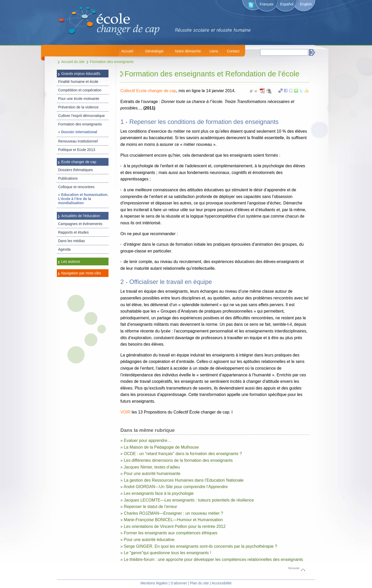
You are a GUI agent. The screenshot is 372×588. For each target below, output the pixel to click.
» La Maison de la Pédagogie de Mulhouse (160, 447)
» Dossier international (78, 132)
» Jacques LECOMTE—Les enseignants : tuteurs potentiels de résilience (187, 500)
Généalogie (154, 51)
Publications (68, 178)
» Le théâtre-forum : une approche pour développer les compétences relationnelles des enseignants (212, 559)
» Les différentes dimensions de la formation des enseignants (177, 460)
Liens (214, 51)
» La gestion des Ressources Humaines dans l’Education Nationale (182, 480)
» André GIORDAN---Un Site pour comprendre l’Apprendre (174, 487)
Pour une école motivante (79, 99)
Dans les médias (72, 241)
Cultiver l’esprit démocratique (82, 116)
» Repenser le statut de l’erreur (149, 507)
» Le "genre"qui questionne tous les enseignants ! (166, 553)
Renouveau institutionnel (78, 141)
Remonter (294, 568)
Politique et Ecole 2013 (77, 150)
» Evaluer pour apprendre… (146, 440)
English (306, 4)
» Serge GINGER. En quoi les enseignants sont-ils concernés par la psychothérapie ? (199, 546)
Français (267, 4)
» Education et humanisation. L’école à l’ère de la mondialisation (83, 199)
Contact (233, 51)
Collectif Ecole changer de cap (148, 91)
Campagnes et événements (80, 224)
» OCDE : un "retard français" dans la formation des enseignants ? (181, 454)
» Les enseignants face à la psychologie (157, 493)
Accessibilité (222, 583)
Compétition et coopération (80, 90)
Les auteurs (71, 261)
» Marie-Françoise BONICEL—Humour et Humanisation (172, 520)
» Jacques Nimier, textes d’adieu (150, 467)
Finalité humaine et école (78, 82)
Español (287, 4)
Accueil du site (73, 62)
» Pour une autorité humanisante (150, 474)
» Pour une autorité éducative (147, 540)
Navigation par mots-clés (81, 273)
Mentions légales (154, 583)
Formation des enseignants (112, 62)
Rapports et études (73, 232)
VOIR (125, 412)
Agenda (64, 249)
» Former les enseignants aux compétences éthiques (169, 533)
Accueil (127, 51)
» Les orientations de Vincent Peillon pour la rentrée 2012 (173, 526)
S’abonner (179, 583)
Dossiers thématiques (76, 170)
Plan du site (199, 583)
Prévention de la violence (78, 107)
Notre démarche (188, 51)
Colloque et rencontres (76, 187)
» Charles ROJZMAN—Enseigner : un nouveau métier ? (172, 513)
